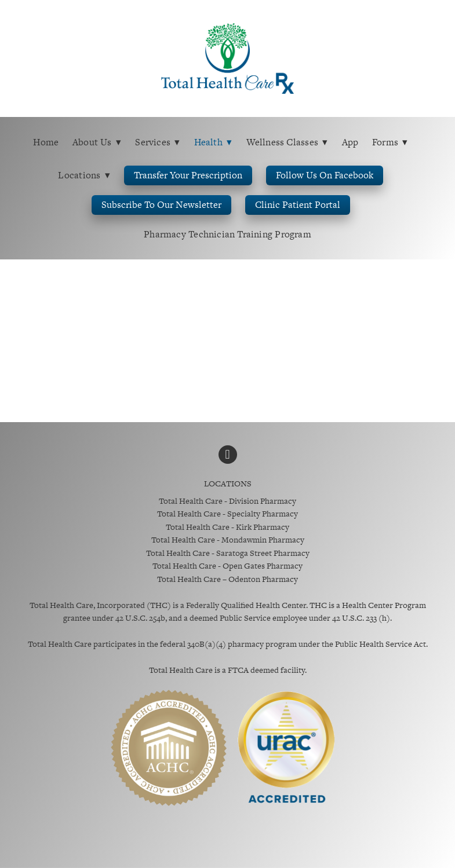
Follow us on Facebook (325, 175)
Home (46, 142)
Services (158, 142)
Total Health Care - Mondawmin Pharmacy (228, 540)
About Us (97, 142)
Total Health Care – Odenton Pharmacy (227, 579)
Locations (84, 175)
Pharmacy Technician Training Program (227, 234)
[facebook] (228, 455)
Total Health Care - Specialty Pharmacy (227, 514)
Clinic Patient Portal (298, 205)
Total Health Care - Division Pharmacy (227, 501)
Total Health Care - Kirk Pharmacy (227, 527)
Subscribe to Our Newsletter (161, 205)
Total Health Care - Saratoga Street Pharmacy (228, 553)
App (350, 142)
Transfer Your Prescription (188, 175)
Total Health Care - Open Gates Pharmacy (227, 566)
